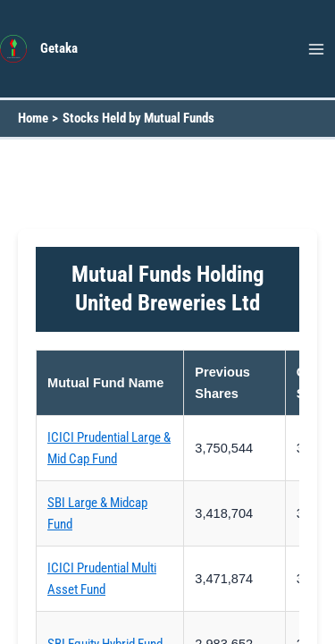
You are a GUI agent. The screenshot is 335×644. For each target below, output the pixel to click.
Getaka (59, 48)
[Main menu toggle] (316, 49)
